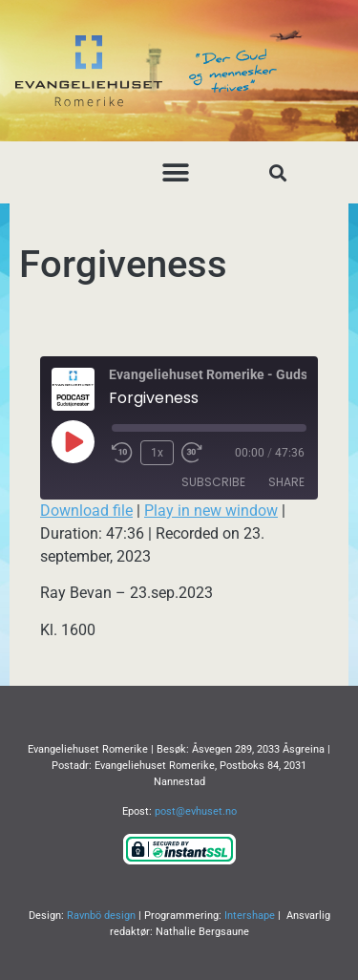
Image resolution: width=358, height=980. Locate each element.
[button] (175, 172)
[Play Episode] (73, 441)
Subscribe (213, 482)
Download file (86, 511)
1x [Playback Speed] (157, 453)
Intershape (250, 916)
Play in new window (211, 511)
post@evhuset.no (196, 811)
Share (286, 482)
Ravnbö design (101, 916)
